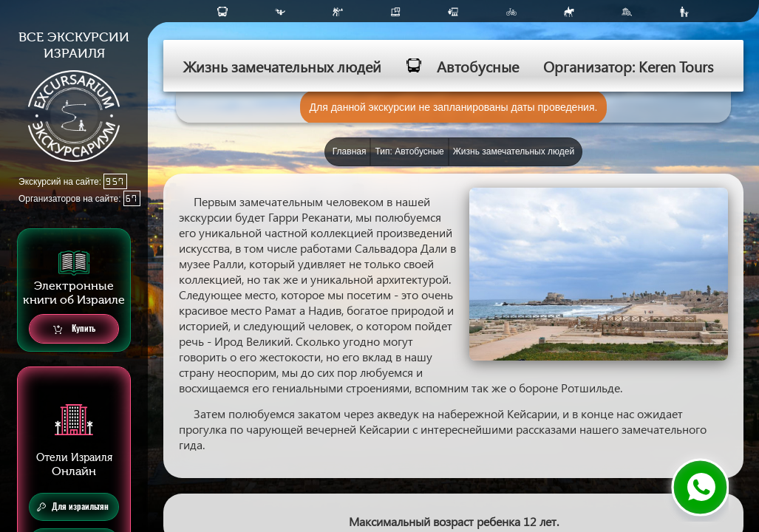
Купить (74, 329)
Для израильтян (73, 507)
